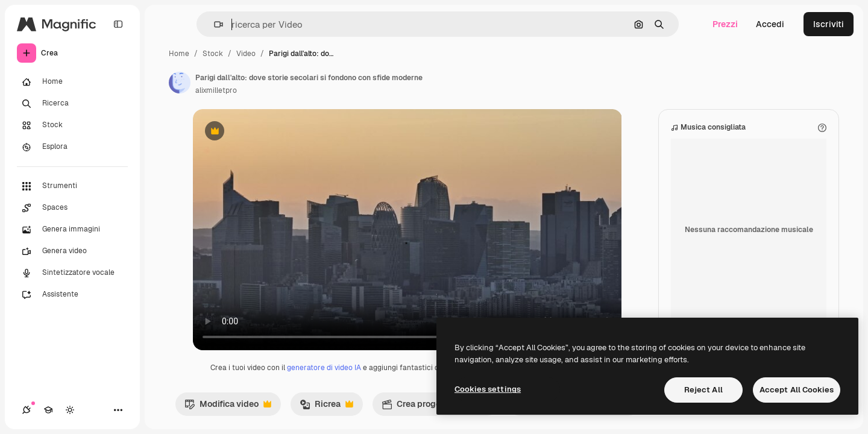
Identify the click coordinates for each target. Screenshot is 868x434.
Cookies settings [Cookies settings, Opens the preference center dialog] (488, 389)
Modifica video (228, 407)
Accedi (770, 24)
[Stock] (72, 125)
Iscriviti (829, 24)
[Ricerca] (72, 104)
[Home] (72, 82)
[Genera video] (72, 251)
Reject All (703, 390)
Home (179, 54)
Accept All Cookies (797, 390)
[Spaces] (72, 208)
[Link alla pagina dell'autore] (180, 83)
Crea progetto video (435, 407)
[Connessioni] (27, 410)
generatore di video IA (324, 368)
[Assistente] (72, 295)
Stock (213, 54)
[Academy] (48, 410)
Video (246, 54)
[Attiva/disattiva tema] (70, 410)
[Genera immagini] (72, 230)
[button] (214, 24)
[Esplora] (72, 147)
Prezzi (725, 24)
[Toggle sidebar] (118, 24)
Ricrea (326, 407)
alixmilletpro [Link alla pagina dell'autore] (216, 90)
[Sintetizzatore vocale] (72, 273)
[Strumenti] (72, 186)
